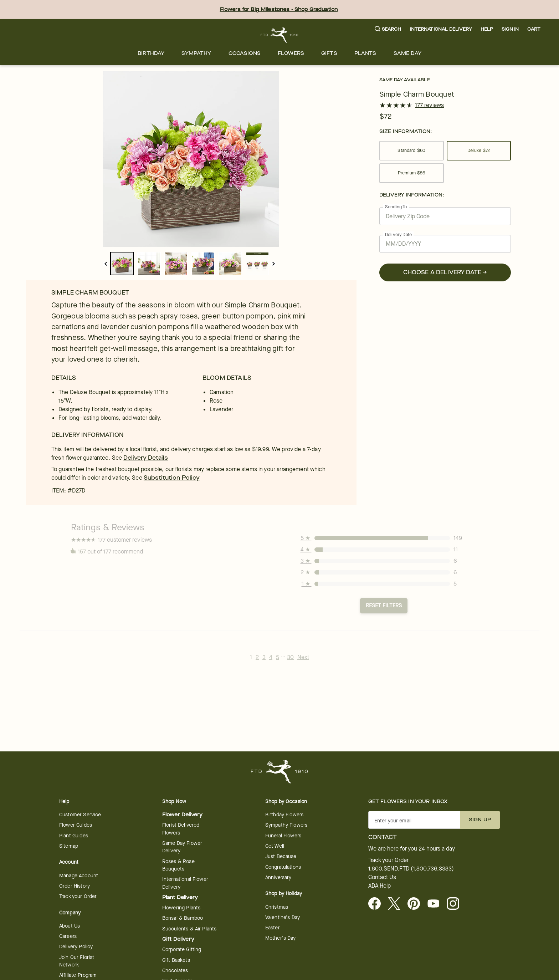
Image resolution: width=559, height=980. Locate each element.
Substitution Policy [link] (172, 478)
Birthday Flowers (284, 815)
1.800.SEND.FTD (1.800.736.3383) (411, 869)
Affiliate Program (78, 975)
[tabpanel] (191, 159)
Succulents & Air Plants (189, 929)
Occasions (245, 53)
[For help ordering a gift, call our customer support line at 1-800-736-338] (280, 35)
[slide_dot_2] (176, 264)
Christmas (277, 907)
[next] (274, 264)
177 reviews (429, 105)
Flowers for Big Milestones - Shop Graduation (279, 9)
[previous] (106, 264)
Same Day (407, 53)
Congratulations (283, 867)
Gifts (329, 53)
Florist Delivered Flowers (181, 829)
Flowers (291, 53)
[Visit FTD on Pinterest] (417, 904)
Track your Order (78, 896)
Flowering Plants (181, 908)
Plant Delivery (180, 897)
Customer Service (80, 815)
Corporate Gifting (182, 950)
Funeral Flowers (283, 836)
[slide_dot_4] (230, 264)
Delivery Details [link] (146, 458)
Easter (273, 928)
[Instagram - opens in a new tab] (456, 904)
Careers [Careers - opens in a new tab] (68, 936)
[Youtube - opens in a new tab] (436, 904)
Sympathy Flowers (286, 825)
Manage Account (79, 876)
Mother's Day (281, 938)
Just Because (281, 856)
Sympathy (196, 53)
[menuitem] (151, 53)
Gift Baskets (176, 960)
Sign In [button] (510, 29)
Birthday (151, 53)
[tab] (191, 159)
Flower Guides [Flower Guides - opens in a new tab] (76, 825)
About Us (70, 926)
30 (290, 657)
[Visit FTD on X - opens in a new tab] (397, 904)
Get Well (275, 846)
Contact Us (382, 877)
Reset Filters (384, 606)
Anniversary (278, 877)
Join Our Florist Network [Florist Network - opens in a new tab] (77, 961)
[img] (191, 159)
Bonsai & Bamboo (183, 918)
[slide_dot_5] (257, 264)
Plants (365, 53)
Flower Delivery (182, 815)
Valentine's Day (283, 917)
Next (303, 657)
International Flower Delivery (185, 883)
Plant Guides (74, 836)
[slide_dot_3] (203, 264)
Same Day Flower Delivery (182, 847)
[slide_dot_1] (149, 264)
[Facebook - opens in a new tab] (377, 904)
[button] (388, 29)
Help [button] (487, 29)
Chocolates (175, 971)
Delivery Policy (76, 947)
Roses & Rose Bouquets (178, 865)
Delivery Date (398, 234)
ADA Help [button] (379, 886)
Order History (75, 886)
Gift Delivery (178, 939)
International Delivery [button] (441, 29)
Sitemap (69, 846)
